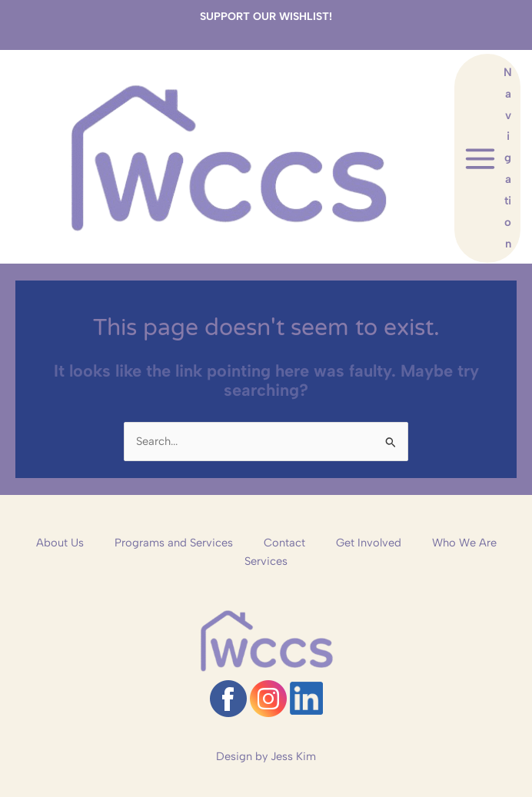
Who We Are (464, 543)
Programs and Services (174, 543)
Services (266, 561)
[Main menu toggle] (488, 158)
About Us (60, 543)
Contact (284, 543)
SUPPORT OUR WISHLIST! (266, 17)
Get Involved (369, 543)
